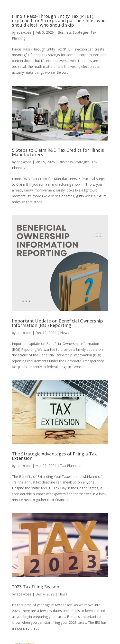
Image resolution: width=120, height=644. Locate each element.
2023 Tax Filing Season (36, 587)
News (65, 333)
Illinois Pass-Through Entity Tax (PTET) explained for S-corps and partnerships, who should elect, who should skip (59, 20)
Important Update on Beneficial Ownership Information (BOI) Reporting (57, 323)
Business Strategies (73, 32)
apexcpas (24, 32)
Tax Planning (70, 466)
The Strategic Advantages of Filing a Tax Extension (54, 456)
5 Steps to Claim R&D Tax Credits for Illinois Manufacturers (58, 152)
